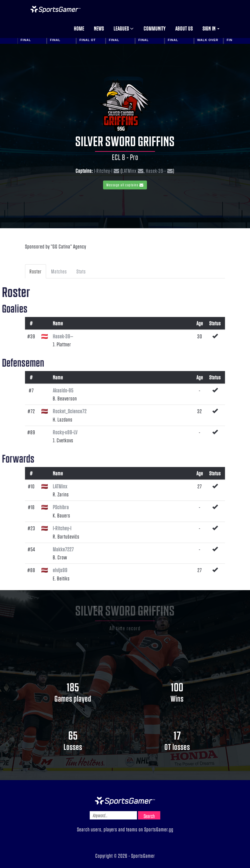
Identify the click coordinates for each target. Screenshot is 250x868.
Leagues (124, 28)
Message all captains (125, 185)
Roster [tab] (36, 271)
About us (184, 28)
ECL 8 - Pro (125, 157)
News (99, 28)
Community (155, 28)
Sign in (211, 28)
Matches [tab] (59, 271)
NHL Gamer (56, 9)
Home (79, 28)
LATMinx (129, 171)
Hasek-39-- (156, 171)
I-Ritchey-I (103, 171)
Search (149, 816)
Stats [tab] (81, 271)
